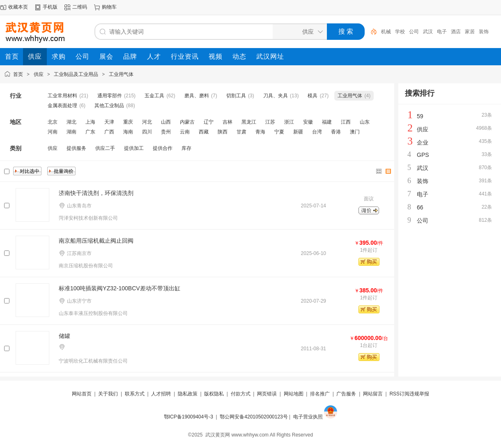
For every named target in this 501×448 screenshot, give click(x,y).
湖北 (71, 122)
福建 (327, 122)
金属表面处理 (62, 106)
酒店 (456, 32)
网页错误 (267, 394)
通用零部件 (110, 96)
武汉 (428, 32)
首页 (18, 74)
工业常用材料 (62, 96)
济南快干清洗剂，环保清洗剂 (96, 193)
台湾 (317, 132)
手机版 (50, 7)
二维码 (80, 7)
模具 (313, 96)
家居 (470, 32)
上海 (90, 122)
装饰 (484, 32)
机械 (386, 32)
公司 (414, 32)
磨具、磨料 (197, 96)
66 (420, 207)
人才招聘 (161, 394)
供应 (39, 74)
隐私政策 (188, 394)
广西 (109, 132)
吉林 (228, 122)
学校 (400, 32)
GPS (423, 155)
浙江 (289, 122)
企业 (423, 142)
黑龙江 (249, 122)
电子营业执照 (308, 417)
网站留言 (373, 394)
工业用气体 (121, 74)
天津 (109, 122)
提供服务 (76, 148)
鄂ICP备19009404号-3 (188, 417)
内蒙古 (187, 122)
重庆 (128, 122)
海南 (128, 132)
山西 (166, 122)
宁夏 (279, 132)
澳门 (355, 132)
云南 (185, 132)
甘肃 (241, 132)
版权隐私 (214, 394)
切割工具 (236, 96)
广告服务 (346, 394)
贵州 (166, 132)
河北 (147, 122)
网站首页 (82, 394)
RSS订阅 (399, 394)
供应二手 (105, 148)
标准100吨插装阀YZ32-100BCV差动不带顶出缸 (120, 288)
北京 (53, 122)
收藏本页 (18, 7)
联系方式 (135, 394)
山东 (365, 122)
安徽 (308, 122)
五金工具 (154, 96)
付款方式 (241, 394)
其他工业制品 (109, 106)
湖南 (71, 132)
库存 (186, 148)
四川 (147, 132)
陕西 (223, 132)
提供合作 (163, 148)
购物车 (109, 7)
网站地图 (294, 394)
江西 (346, 122)
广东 (90, 132)
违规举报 (419, 394)
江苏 (270, 122)
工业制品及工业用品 (76, 74)
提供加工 (134, 148)
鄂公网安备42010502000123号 (254, 417)
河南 (53, 132)
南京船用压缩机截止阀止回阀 (96, 241)
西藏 (204, 132)
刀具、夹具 (276, 96)
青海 (260, 132)
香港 (336, 132)
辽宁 (209, 122)
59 (420, 116)
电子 (442, 32)
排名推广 (320, 394)
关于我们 (108, 394)
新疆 (298, 132)
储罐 (64, 336)
